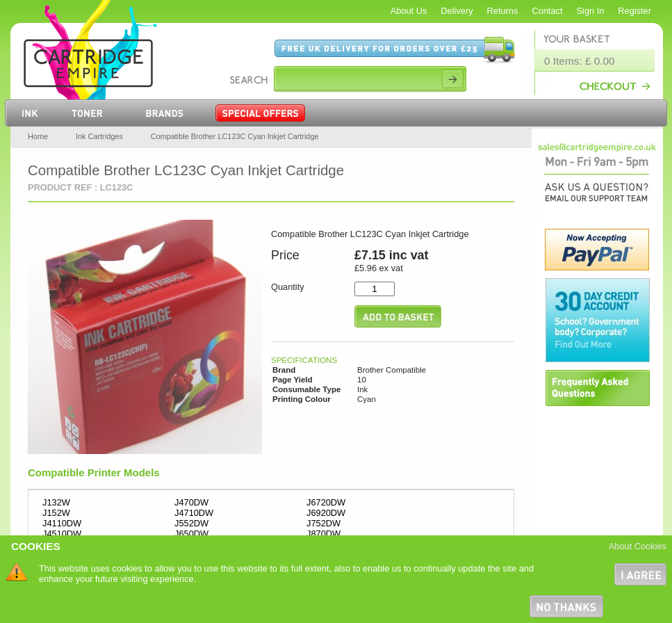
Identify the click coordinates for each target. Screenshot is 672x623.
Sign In (591, 11)
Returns (503, 11)
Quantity (288, 287)
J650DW (191, 534)
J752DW (323, 523)
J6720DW (326, 502)
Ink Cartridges (99, 136)
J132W (56, 502)
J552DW (191, 523)
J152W (56, 513)
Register (634, 11)
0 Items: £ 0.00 (580, 61)
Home (38, 136)
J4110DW (62, 523)
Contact (547, 11)
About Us (409, 11)
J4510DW (62, 534)
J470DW (191, 502)
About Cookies (638, 546)
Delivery (457, 11)
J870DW (323, 534)
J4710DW (194, 513)
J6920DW (326, 513)
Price (285, 255)
